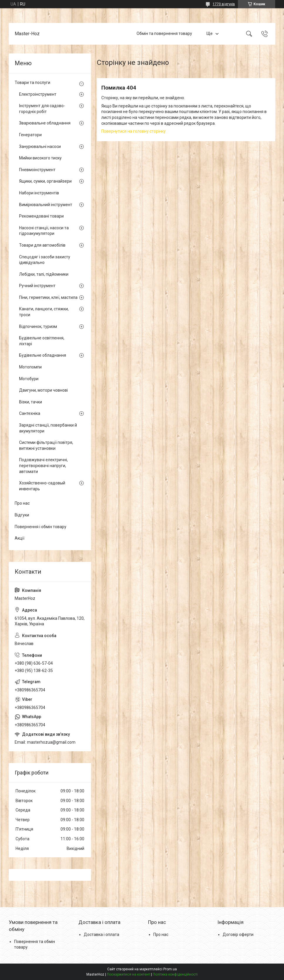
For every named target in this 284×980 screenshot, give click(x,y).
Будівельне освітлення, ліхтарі (42, 341)
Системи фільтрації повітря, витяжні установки (46, 445)
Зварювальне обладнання (45, 123)
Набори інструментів (39, 193)
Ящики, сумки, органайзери (45, 181)
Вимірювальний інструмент (46, 205)
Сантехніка (30, 413)
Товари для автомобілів (42, 245)
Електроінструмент (38, 94)
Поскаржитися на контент (128, 974)
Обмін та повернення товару (164, 33)
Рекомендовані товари (41, 216)
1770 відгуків (224, 4)
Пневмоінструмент (37, 170)
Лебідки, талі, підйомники (44, 274)
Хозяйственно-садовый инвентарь (42, 486)
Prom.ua (170, 969)
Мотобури (29, 379)
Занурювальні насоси (40, 147)
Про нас (22, 503)
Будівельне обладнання (43, 355)
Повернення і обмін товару (41, 527)
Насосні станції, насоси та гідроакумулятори (44, 231)
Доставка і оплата (101, 934)
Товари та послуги (32, 82)
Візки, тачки (31, 402)
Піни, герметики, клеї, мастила (48, 297)
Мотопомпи (30, 367)
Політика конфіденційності (175, 974)
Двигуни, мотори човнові (43, 390)
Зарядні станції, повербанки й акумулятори (48, 428)
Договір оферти (238, 934)
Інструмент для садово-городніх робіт (42, 109)
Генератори (30, 135)
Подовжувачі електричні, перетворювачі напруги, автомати (43, 465)
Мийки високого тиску (40, 158)
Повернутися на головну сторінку (133, 131)
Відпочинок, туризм (38, 326)
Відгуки (22, 515)
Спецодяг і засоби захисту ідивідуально (45, 260)
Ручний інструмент (37, 286)
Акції (20, 538)
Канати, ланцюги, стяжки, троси (44, 312)
